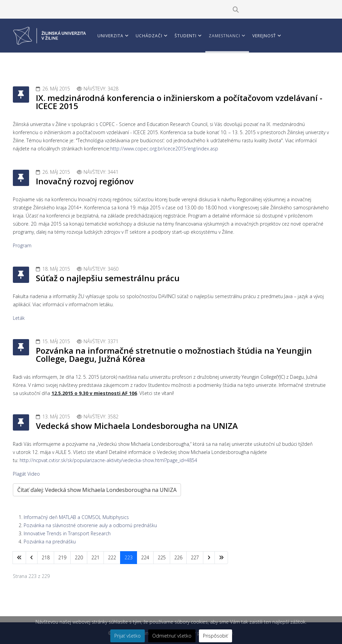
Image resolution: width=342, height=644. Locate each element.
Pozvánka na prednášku (50, 542)
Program (22, 245)
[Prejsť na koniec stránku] (221, 558)
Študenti (186, 36)
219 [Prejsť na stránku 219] (62, 557)
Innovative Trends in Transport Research (67, 533)
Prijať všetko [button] (128, 636)
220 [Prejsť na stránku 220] (79, 557)
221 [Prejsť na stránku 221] (95, 557)
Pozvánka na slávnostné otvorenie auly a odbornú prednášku (90, 525)
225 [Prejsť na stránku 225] (162, 557)
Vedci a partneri (117, 68)
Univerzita (110, 36)
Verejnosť (264, 36)
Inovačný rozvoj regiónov (85, 181)
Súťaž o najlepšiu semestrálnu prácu (108, 278)
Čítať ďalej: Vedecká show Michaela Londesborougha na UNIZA (97, 490)
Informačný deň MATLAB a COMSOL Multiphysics (76, 517)
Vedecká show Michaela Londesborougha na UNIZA (137, 426)
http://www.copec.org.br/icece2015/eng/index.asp (164, 149)
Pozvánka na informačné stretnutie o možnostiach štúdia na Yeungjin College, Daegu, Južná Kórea (174, 355)
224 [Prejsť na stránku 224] (145, 557)
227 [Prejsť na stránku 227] (195, 557)
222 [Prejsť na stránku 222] (112, 557)
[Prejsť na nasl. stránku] (209, 558)
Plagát (19, 474)
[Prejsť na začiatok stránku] (19, 558)
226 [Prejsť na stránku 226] (178, 557)
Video (34, 474)
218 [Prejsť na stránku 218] (46, 557)
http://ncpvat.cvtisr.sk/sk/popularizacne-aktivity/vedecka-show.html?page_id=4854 (108, 460)
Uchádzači (149, 36)
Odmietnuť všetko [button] (172, 636)
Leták (19, 318)
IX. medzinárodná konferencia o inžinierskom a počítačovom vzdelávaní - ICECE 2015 (179, 102)
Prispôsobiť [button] (215, 636)
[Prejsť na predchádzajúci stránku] (32, 558)
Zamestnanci (224, 36)
